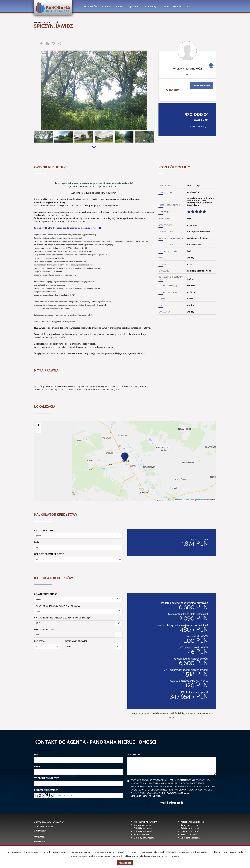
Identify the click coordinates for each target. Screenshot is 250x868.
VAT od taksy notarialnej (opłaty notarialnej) (62, 618)
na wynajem (145, 822)
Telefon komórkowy (46, 779)
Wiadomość (134, 755)
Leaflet (179, 500)
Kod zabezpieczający (46, 790)
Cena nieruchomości (46, 594)
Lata (37, 543)
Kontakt (165, 7)
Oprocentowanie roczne (49, 554)
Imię (36, 755)
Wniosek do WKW (44, 630)
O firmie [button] (108, 7)
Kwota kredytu (43, 531)
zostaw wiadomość (201, 86)
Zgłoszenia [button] (135, 7)
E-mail (38, 767)
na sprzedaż (192, 822)
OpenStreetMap (200, 500)
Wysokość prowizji (76, 642)
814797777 (173, 90)
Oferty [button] (121, 7)
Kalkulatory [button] (152, 7)
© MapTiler (188, 500)
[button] (125, 457)
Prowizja (39, 642)
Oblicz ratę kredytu (199, 127)
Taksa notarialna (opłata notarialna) (57, 606)
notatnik (177, 7)
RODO (188, 7)
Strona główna (92, 7)
